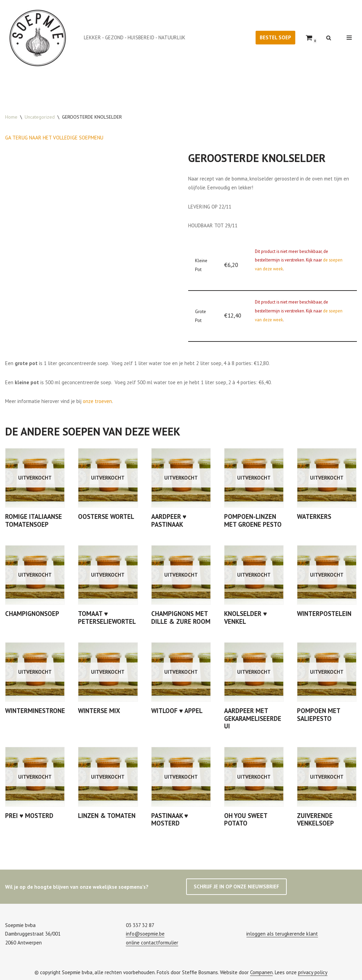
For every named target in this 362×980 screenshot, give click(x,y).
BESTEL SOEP (275, 37)
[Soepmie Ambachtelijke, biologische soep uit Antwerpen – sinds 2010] (39, 38)
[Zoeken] (329, 38)
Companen (261, 971)
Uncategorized (40, 117)
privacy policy (313, 971)
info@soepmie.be (145, 933)
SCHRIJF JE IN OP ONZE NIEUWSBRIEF (236, 886)
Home (11, 117)
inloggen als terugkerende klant (282, 933)
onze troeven (97, 401)
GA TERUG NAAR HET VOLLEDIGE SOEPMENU (54, 138)
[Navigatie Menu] (349, 38)
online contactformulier (152, 942)
